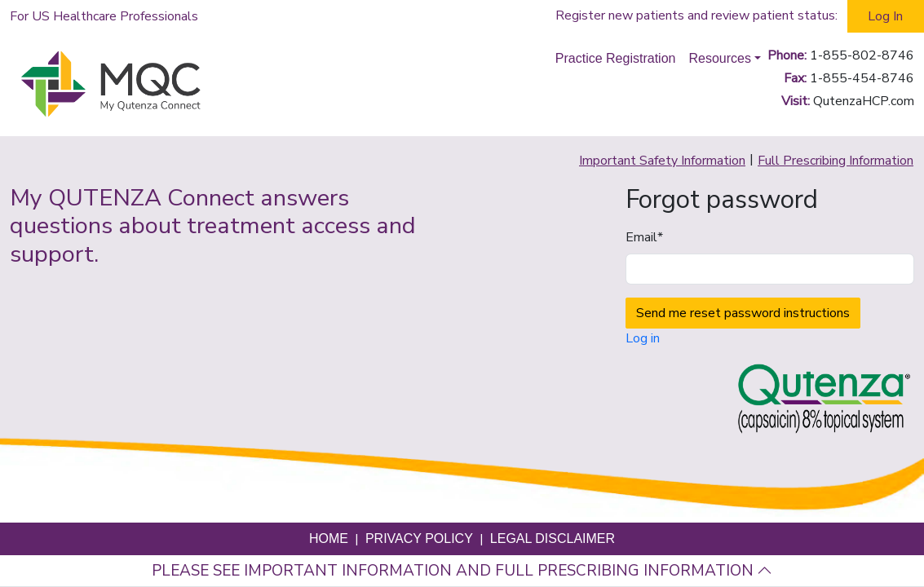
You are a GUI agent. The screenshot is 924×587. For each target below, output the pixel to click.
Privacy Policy (419, 538)
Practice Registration (616, 58)
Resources (719, 58)
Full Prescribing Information (836, 161)
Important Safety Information (662, 161)
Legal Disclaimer (553, 538)
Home (329, 538)
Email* (644, 237)
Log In (885, 16)
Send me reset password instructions (743, 313)
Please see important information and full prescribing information (462, 571)
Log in (643, 338)
